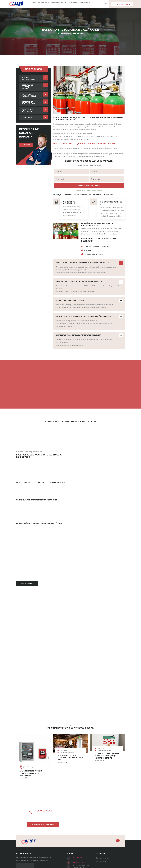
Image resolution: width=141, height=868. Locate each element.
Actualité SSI (72, 3)
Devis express (44, 811)
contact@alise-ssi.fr (79, 862)
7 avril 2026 (26, 766)
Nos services (44, 3)
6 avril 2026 (100, 749)
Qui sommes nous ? (58, 3)
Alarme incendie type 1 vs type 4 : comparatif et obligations (31, 773)
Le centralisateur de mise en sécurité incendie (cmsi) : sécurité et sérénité (107, 756)
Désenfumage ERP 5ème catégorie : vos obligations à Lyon (70, 758)
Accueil (33, 3)
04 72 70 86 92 (77, 858)
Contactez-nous (84, 3)
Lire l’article (25, 778)
